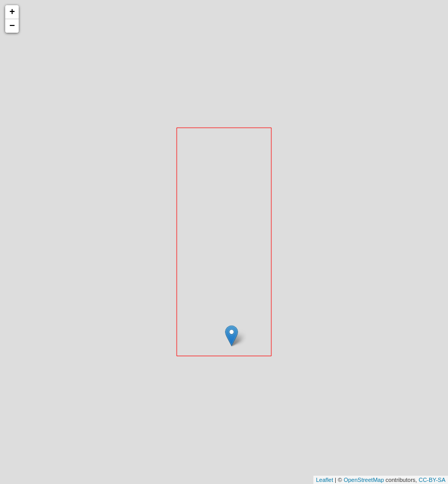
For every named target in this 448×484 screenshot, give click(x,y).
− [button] (12, 26)
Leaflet (325, 480)
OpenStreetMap (364, 480)
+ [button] (12, 12)
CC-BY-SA (432, 480)
